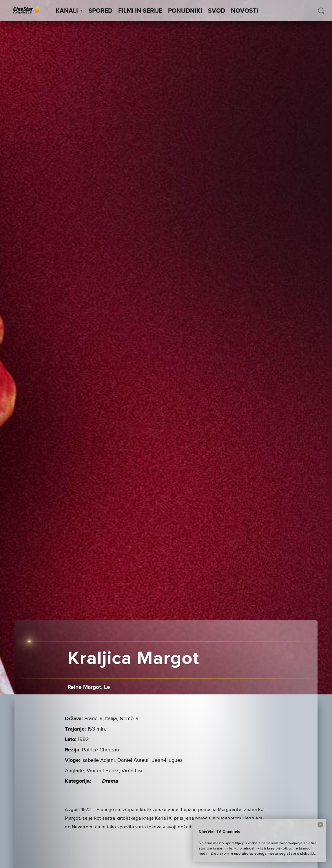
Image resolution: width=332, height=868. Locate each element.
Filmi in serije (140, 11)
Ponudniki (185, 11)
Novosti (245, 11)
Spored (100, 11)
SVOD (217, 11)
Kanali (69, 11)
